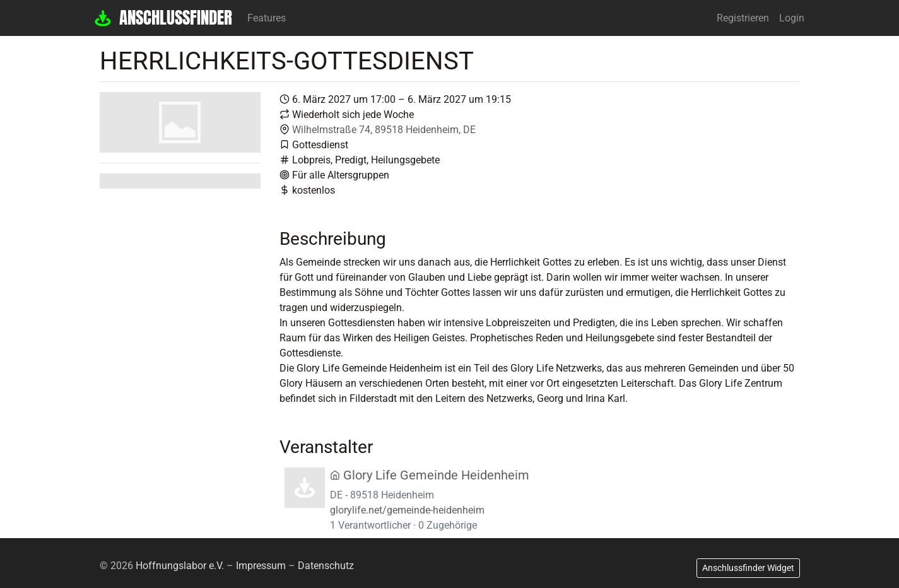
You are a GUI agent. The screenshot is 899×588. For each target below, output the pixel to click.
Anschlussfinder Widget (748, 568)
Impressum (261, 566)
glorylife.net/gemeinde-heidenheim (407, 510)
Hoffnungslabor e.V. (180, 566)
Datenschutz (326, 566)
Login (792, 18)
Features (267, 18)
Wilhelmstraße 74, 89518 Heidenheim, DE (384, 130)
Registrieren (743, 18)
